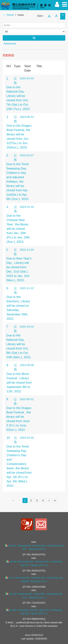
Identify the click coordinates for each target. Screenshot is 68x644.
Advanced (10, 43)
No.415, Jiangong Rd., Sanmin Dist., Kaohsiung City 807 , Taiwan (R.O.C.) (34, 547)
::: (4, 15)
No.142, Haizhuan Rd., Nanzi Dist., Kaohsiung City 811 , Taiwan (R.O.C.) (34, 596)
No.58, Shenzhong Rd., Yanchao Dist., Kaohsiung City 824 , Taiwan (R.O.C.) (34, 563)
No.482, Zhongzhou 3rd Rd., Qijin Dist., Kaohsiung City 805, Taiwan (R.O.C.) (34, 612)
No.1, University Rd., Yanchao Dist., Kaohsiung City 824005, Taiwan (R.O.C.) (34, 579)
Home (10, 15)
